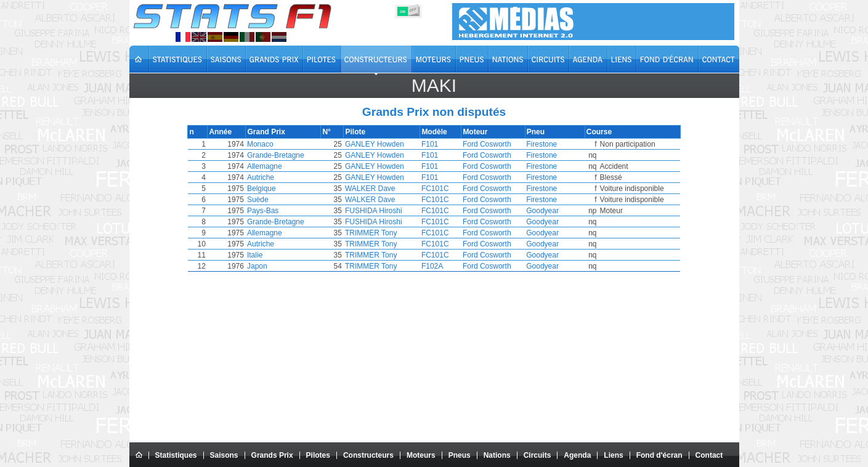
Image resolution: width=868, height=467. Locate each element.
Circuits (537, 455)
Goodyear (542, 211)
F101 (437, 144)
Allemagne (281, 166)
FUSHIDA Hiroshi (393, 211)
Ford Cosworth (496, 144)
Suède (274, 200)
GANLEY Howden (394, 144)
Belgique (278, 189)
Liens (613, 455)
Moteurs (421, 455)
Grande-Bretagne (292, 155)
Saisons (224, 455)
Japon (274, 266)
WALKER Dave (389, 189)
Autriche (277, 177)
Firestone (541, 144)
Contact (709, 455)
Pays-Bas (279, 211)
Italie (271, 255)
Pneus (460, 455)
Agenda (577, 455)
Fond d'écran (659, 455)
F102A (440, 266)
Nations (497, 455)
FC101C (443, 189)
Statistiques (176, 455)
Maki (434, 85)
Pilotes (318, 455)
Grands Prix (272, 455)
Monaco (277, 144)
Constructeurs (368, 455)
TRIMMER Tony (390, 233)
